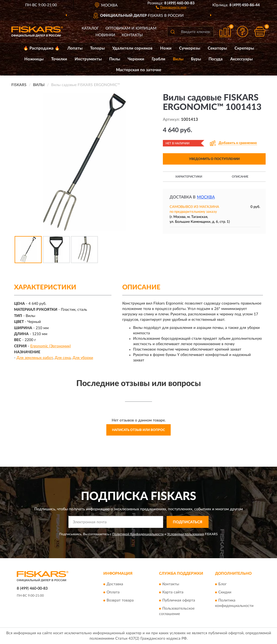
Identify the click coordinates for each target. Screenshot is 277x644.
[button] (171, 7)
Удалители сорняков (132, 48)
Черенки (136, 59)
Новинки (105, 35)
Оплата (113, 592)
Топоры (97, 48)
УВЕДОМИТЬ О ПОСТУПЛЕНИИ (214, 159)
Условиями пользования (186, 534)
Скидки (225, 592)
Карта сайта (173, 592)
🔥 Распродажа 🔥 (42, 48)
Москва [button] (206, 197)
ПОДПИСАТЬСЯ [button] (188, 522)
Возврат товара (120, 600)
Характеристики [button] (189, 177)
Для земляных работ (35, 358)
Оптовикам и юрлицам (131, 28)
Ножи (166, 48)
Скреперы (244, 48)
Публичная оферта (179, 600)
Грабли (159, 59)
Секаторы (217, 48)
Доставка (115, 584)
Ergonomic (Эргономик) (51, 346)
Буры (196, 59)
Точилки (59, 59)
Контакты (132, 35)
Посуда (216, 59)
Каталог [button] (90, 28)
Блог (222, 584)
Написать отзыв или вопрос (138, 430)
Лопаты (75, 48)
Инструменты (88, 59)
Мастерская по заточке (139, 70)
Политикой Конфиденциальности (138, 534)
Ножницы (34, 59)
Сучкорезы (190, 48)
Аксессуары (241, 59)
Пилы (115, 59)
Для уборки (83, 358)
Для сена (63, 358)
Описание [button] (240, 177)
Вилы (178, 59)
